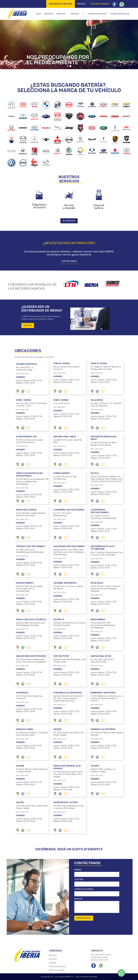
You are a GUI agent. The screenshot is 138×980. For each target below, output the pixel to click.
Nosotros (49, 14)
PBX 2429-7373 (20, 446)
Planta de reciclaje (120, 14)
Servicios (61, 14)
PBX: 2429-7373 (20, 374)
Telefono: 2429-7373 (100, 960)
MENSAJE (78, 899)
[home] (17, 14)
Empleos (81, 4)
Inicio (39, 14)
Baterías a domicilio (100, 4)
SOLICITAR (28, 325)
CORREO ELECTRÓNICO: (84, 889)
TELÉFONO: (79, 879)
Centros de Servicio (57, 966)
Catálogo (75, 14)
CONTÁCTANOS (69, 261)
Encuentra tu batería (61, 4)
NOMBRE (78, 870)
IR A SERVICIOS (69, 221)
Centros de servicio (97, 14)
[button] (77, 14)
